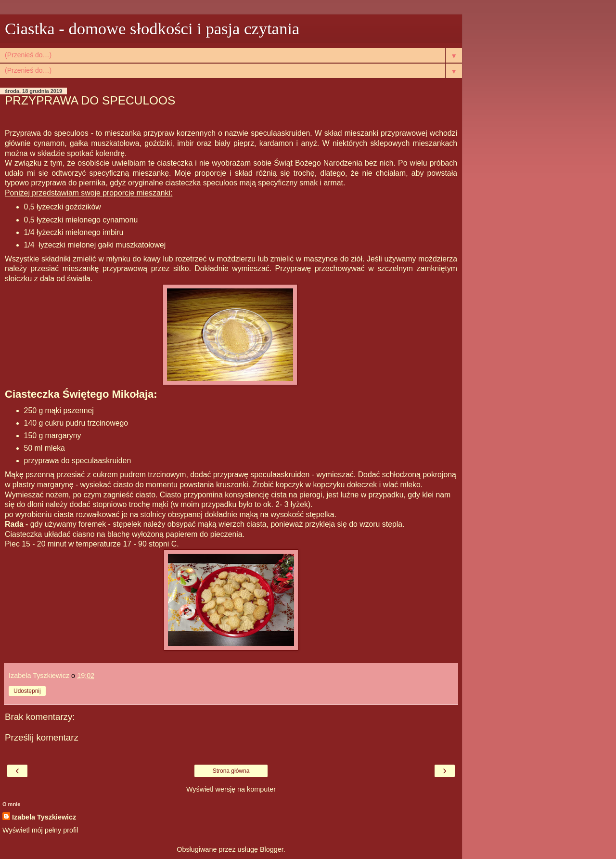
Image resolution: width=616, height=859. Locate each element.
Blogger (272, 849)
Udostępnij (27, 691)
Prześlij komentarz (42, 737)
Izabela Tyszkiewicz (44, 817)
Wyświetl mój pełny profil (40, 830)
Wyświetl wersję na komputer (231, 789)
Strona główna (231, 771)
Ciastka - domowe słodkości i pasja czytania (152, 28)
